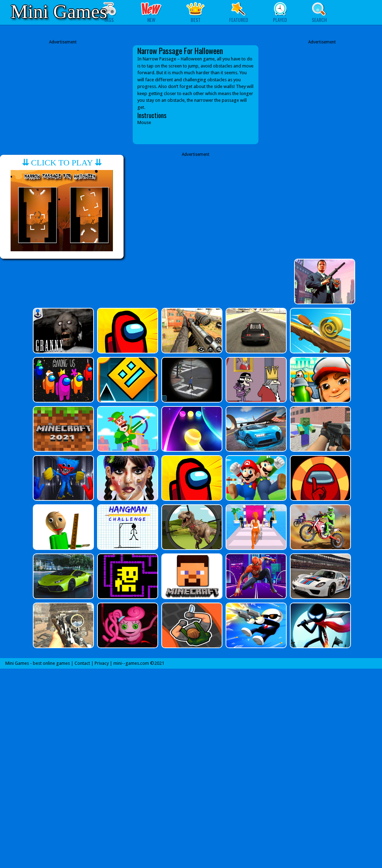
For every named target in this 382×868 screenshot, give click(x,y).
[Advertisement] (63, 89)
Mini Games (59, 11)
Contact (82, 663)
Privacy (102, 663)
